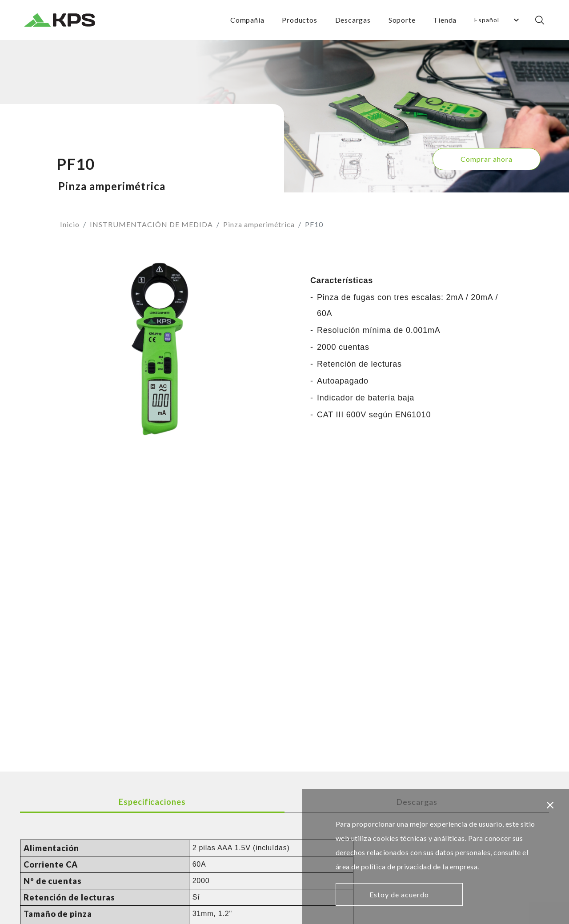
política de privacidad (396, 866)
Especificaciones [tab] (152, 802)
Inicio (70, 224)
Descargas (353, 20)
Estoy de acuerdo (399, 894)
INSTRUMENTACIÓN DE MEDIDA (151, 224)
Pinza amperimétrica (259, 224)
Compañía (247, 20)
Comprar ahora (487, 159)
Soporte (402, 20)
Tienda (445, 20)
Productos (299, 20)
